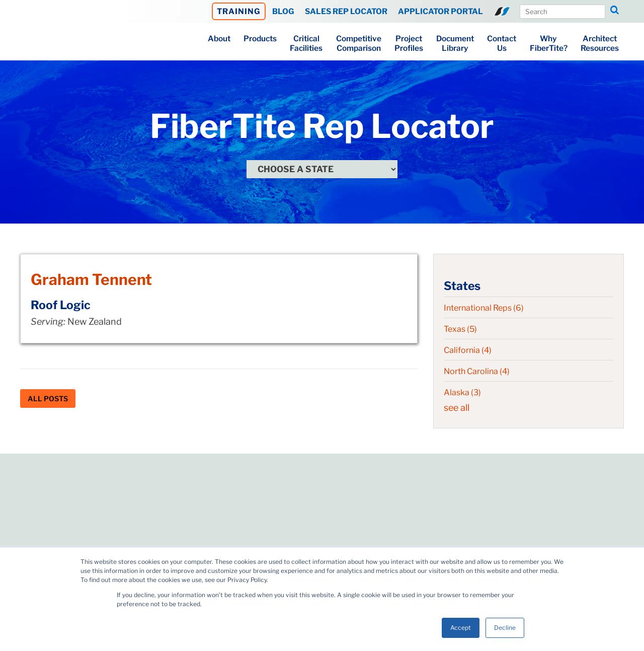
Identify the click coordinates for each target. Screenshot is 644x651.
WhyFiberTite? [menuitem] (549, 43)
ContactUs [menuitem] (502, 43)
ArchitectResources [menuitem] (600, 43)
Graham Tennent (91, 279)
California (468, 350)
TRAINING (239, 11)
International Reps (484, 308)
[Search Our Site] (562, 12)
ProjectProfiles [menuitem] (409, 43)
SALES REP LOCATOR (346, 11)
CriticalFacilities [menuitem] (306, 43)
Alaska (462, 392)
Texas (460, 329)
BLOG (283, 11)
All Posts (48, 399)
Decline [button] (505, 628)
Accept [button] (461, 628)
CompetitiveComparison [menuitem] (359, 43)
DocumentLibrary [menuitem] (455, 43)
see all (457, 408)
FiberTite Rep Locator (322, 126)
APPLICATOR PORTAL (440, 11)
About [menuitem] (219, 39)
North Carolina (477, 371)
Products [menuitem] (260, 39)
